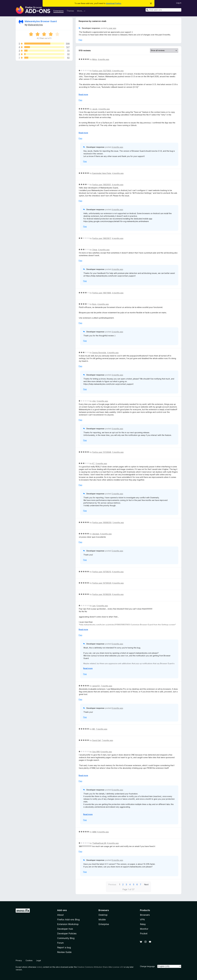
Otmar (95, 250)
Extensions (58, 11)
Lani (94, 606)
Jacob (95, 109)
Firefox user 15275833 (102, 71)
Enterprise (104, 924)
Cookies (29, 960)
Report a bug (64, 947)
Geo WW (96, 752)
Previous (112, 884)
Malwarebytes (35, 25)
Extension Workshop (68, 924)
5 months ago (102, 401)
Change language (147, 966)
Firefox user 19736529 (102, 583)
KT (93, 463)
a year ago (112, 28)
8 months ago (106, 752)
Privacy (19, 960)
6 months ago (106, 534)
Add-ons (62, 910)
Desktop (103, 915)
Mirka (94, 59)
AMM (94, 832)
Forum (60, 943)
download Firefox (114, 3)
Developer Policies (67, 933)
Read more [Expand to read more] (83, 94)
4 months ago (103, 59)
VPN (142, 920)
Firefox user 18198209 (102, 594)
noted (39, 967)
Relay (143, 924)
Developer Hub (65, 929)
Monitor (144, 929)
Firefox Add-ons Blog (68, 920)
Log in (179, 3)
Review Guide (64, 952)
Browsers (145, 915)
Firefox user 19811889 (102, 293)
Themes (70, 11)
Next (146, 884)
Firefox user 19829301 (102, 185)
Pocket (144, 933)
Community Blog (66, 938)
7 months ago (106, 686)
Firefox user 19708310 (102, 572)
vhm (94, 401)
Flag (80, 40)
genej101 (96, 686)
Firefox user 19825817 (102, 238)
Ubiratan (96, 534)
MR (94, 729)
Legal (39, 960)
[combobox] (163, 10)
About (60, 915)
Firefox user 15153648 (102, 452)
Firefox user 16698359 (102, 522)
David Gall (96, 740)
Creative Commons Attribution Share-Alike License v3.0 (100, 967)
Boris (94, 304)
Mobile (102, 920)
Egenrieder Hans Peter (102, 173)
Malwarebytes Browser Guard (41, 21)
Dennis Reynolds (99, 353)
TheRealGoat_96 (99, 843)
